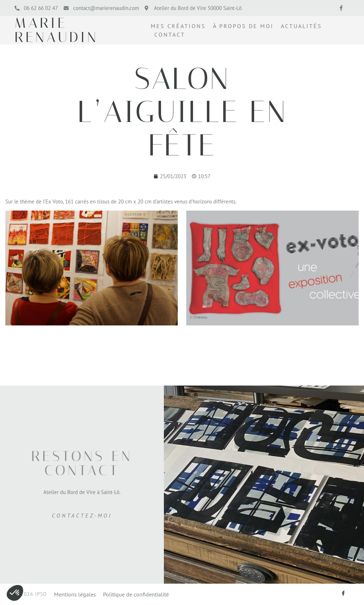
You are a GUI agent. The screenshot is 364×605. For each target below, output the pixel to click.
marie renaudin (57, 30)
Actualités (301, 26)
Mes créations (178, 26)
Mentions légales (75, 595)
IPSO (41, 594)
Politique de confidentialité (136, 595)
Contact (170, 35)
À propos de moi (243, 26)
